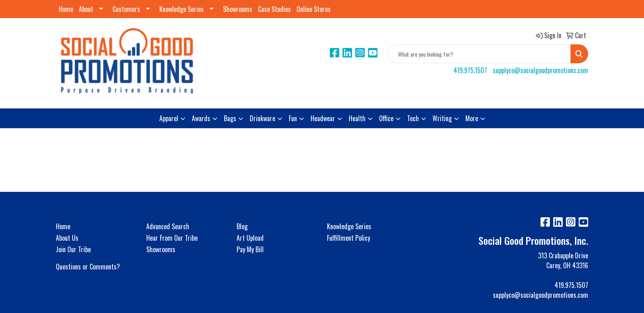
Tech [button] (413, 118)
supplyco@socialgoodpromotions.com (540, 70)
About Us (67, 238)
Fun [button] (293, 118)
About (86, 9)
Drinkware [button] (262, 118)
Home (66, 9)
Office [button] (386, 118)
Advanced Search (168, 226)
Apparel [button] (169, 118)
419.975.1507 (470, 70)
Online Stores (314, 9)
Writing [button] (442, 118)
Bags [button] (230, 118)
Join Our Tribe (73, 249)
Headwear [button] (323, 118)
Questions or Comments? (88, 267)
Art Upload (250, 238)
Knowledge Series (182, 9)
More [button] (472, 118)
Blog (242, 226)
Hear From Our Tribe (172, 238)
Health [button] (357, 118)
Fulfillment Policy (348, 238)
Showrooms (238, 9)
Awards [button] (201, 118)
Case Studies (274, 9)
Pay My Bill (250, 249)
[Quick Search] (479, 54)
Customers (126, 9)
